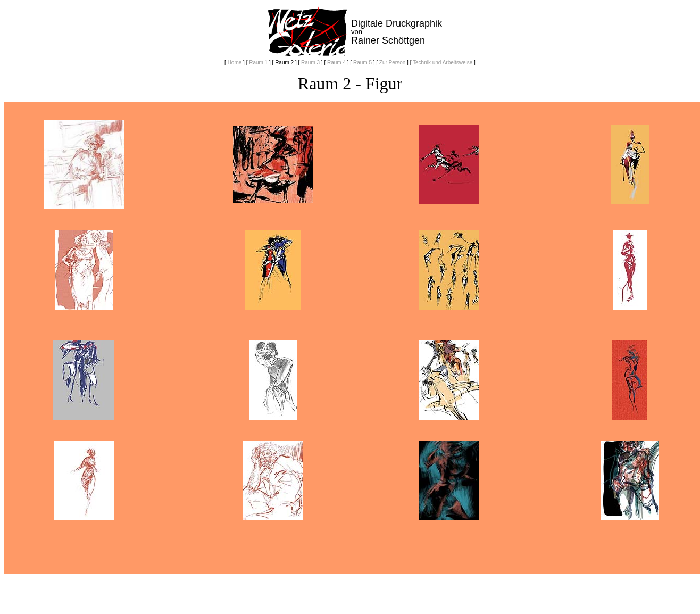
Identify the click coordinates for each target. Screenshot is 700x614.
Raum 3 (310, 63)
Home (235, 63)
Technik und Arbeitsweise (443, 63)
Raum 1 (258, 63)
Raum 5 (362, 63)
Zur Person (392, 63)
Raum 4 (336, 63)
